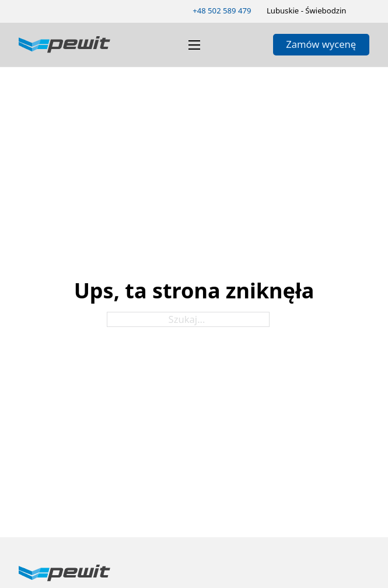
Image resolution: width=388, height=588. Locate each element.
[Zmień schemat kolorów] (366, 11)
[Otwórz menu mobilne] (194, 45)
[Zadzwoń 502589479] (222, 11)
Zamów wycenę (321, 44)
